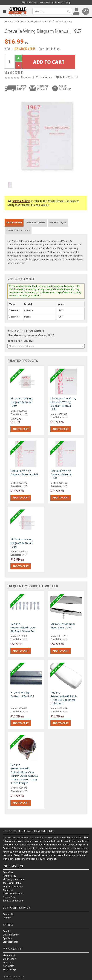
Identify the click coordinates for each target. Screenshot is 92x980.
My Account (9, 955)
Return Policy (9, 876)
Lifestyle (19, 22)
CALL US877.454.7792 (65, 88)
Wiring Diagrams (64, 22)
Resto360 (8, 872)
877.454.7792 (30, 2)
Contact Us (46, 2)
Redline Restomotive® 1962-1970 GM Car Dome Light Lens (64, 698)
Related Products (18, 230)
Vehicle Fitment (36, 222)
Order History (10, 959)
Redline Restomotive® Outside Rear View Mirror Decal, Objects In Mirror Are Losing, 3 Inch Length (24, 774)
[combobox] (46, 346)
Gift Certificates (11, 935)
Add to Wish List (67, 77)
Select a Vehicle (21, 201)
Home (8, 22)
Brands (6, 931)
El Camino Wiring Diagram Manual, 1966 (21, 543)
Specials (7, 938)
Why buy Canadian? (13, 886)
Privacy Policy (10, 897)
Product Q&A (58, 222)
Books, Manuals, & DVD (39, 22)
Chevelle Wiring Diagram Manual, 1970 (61, 474)
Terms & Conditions (13, 901)
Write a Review (44, 77)
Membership (9, 969)
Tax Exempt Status (12, 883)
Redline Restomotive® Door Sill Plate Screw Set (23, 627)
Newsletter (8, 966)
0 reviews (26, 77)
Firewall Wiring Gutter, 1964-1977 (22, 694)
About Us (8, 890)
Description (14, 222)
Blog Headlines (11, 942)
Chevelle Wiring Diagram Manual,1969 (25, 472)
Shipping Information (14, 879)
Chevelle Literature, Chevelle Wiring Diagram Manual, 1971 (63, 404)
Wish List (8, 962)
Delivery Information (13, 894)
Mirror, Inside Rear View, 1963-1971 (63, 626)
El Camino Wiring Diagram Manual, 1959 (21, 402)
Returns (7, 918)
